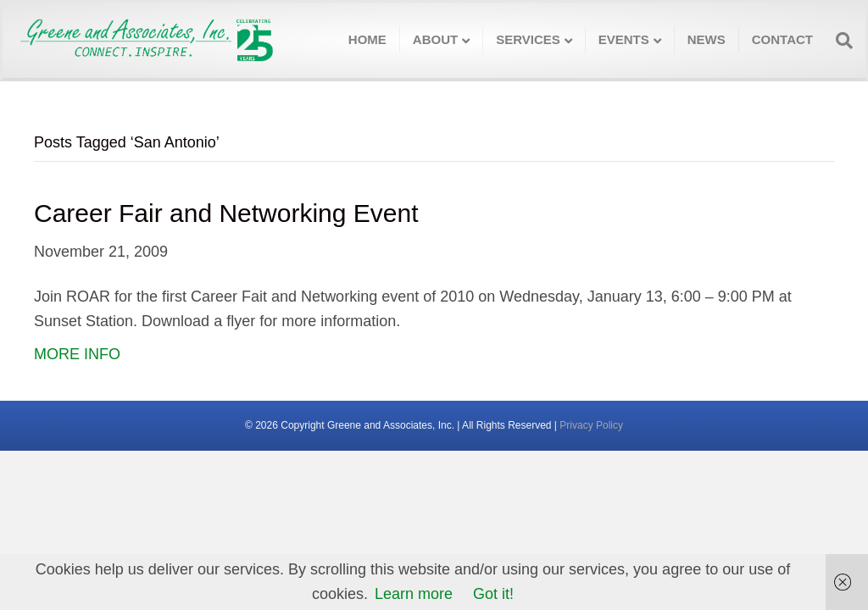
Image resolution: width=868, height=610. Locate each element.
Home (367, 39)
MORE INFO (77, 354)
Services (528, 39)
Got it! (493, 594)
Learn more (414, 594)
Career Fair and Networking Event (226, 213)
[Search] (839, 41)
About (435, 39)
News (707, 39)
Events (624, 39)
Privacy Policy (591, 425)
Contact (782, 39)
